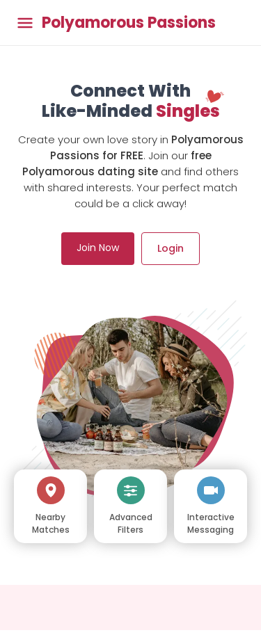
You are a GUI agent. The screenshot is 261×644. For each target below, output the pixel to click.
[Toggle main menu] (25, 23)
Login (171, 248)
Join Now (98, 248)
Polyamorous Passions (129, 23)
